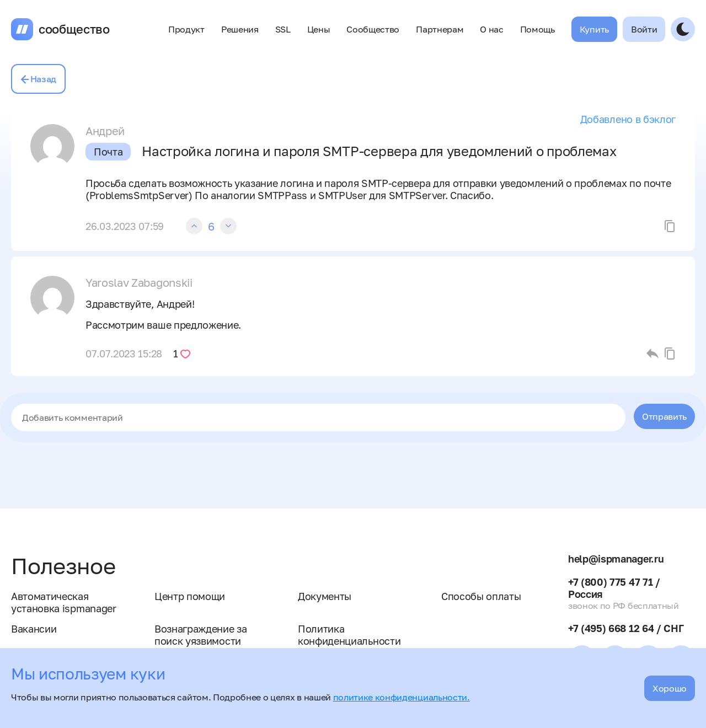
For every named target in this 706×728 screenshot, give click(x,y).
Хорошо (670, 688)
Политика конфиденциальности (349, 635)
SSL (283, 29)
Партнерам (440, 29)
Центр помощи (190, 596)
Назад (38, 79)
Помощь (537, 29)
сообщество (74, 29)
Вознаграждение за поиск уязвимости (201, 635)
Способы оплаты (481, 596)
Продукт (186, 29)
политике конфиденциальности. (402, 697)
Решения (240, 29)
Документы (325, 596)
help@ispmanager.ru (616, 559)
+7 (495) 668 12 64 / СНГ (626, 628)
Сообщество (373, 29)
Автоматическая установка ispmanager (64, 602)
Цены (319, 29)
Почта (108, 152)
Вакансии (34, 629)
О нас (491, 29)
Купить (594, 29)
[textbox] (318, 417)
